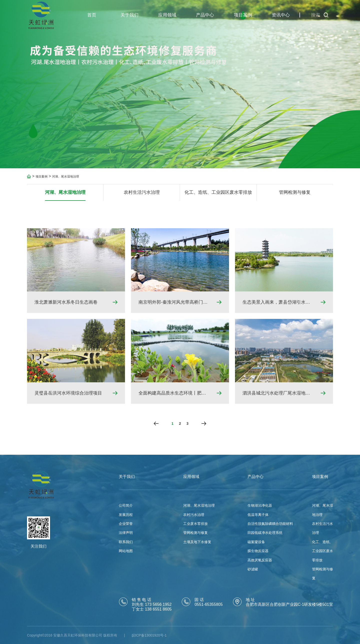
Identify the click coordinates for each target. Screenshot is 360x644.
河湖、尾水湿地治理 (65, 178)
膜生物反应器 (258, 551)
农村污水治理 (194, 515)
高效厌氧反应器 (260, 560)
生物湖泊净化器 (260, 505)
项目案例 (243, 15)
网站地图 (126, 551)
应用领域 (167, 15)
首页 (92, 15)
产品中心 (205, 15)
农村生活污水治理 (142, 194)
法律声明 (126, 533)
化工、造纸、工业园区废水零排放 (218, 194)
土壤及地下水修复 (197, 542)
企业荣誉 (126, 524)
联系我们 (126, 542)
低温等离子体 (258, 515)
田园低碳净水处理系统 (265, 533)
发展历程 (126, 515)
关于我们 (129, 15)
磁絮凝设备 (256, 542)
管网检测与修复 (295, 194)
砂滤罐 (253, 569)
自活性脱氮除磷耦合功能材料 (270, 524)
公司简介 (126, 505)
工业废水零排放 (195, 524)
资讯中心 (281, 15)
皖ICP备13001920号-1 (149, 635)
